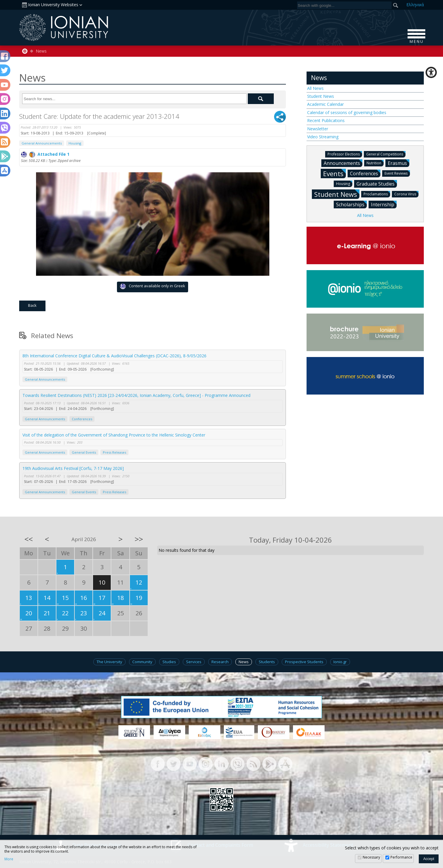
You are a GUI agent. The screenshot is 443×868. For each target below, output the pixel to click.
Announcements (343, 163)
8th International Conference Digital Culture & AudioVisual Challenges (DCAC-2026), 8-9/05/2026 (114, 356)
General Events (84, 452)
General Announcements (42, 143)
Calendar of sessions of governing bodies (347, 112)
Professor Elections (345, 154)
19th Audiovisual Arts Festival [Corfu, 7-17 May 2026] (73, 468)
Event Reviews (397, 173)
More (9, 859)
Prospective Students (304, 662)
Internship (384, 204)
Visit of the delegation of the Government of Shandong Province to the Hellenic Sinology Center (114, 435)
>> (139, 539)
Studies (169, 662)
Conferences (82, 419)
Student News (321, 96)
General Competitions (386, 154)
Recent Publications (326, 120)
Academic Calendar (325, 104)
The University (109, 662)
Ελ (415, 5)
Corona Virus (406, 194)
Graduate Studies (377, 184)
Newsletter (318, 129)
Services (194, 662)
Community (142, 662)
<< (29, 539)
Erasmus (399, 163)
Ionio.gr (340, 662)
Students (267, 662)
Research (220, 662)
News (41, 51)
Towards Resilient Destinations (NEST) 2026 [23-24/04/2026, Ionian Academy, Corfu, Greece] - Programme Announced (136, 395)
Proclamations (377, 194)
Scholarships (351, 204)
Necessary (371, 857)
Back (32, 305)
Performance (401, 857)
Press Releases (114, 452)
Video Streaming (323, 137)
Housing (75, 143)
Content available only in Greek (153, 286)
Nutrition (375, 163)
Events (334, 173)
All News (315, 88)
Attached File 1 (45, 154)
